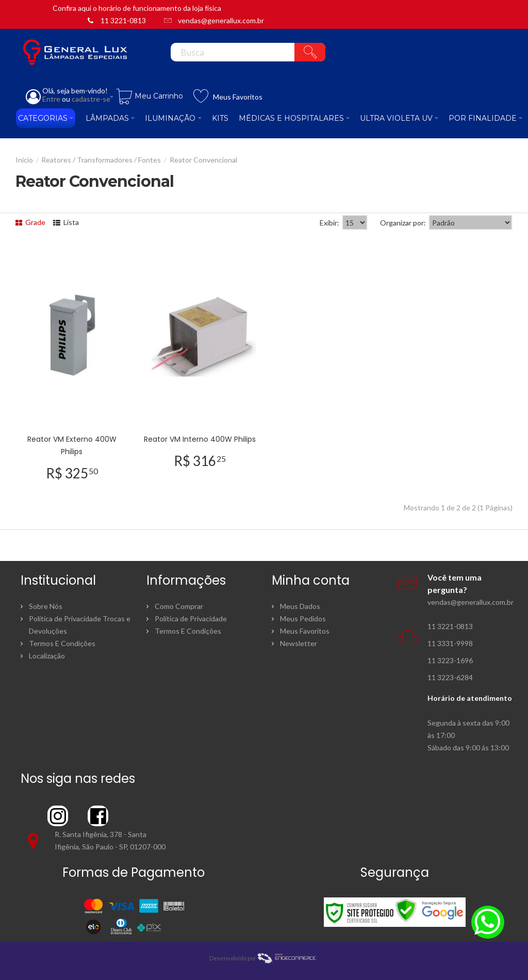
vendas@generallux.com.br (221, 20)
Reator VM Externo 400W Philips (72, 445)
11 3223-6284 (450, 677)
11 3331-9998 (450, 643)
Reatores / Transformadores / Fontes (101, 160)
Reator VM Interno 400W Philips (200, 439)
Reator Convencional (203, 160)
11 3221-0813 (123, 20)
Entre (51, 99)
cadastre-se (91, 99)
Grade (30, 222)
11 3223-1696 (450, 660)
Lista (66, 222)
